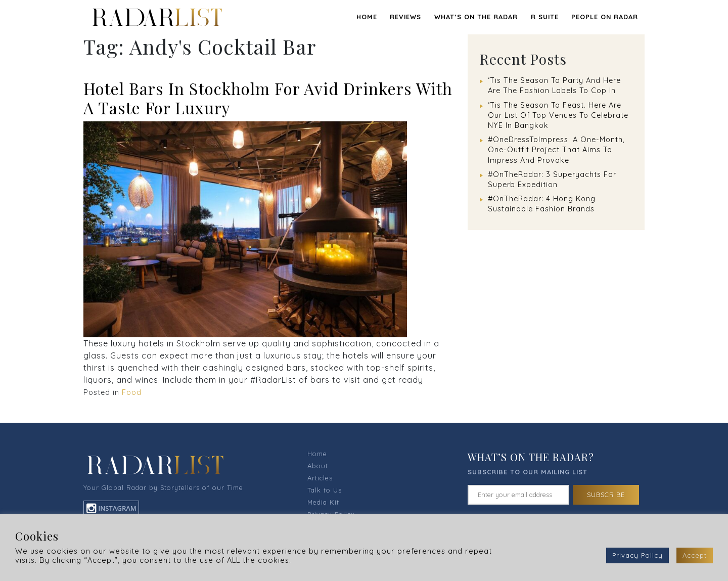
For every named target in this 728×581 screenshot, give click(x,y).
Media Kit (323, 502)
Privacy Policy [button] (638, 555)
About (318, 466)
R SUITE (545, 17)
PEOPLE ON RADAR (605, 17)
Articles (320, 478)
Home (367, 17)
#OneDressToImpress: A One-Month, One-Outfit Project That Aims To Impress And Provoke (556, 150)
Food (132, 392)
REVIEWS (405, 17)
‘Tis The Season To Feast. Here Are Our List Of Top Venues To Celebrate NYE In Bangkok (558, 115)
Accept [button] (695, 555)
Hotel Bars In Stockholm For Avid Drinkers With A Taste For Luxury (268, 98)
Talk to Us (325, 490)
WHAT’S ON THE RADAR (476, 17)
